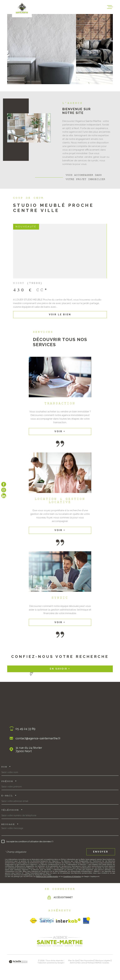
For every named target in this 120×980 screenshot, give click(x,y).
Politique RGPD (94, 963)
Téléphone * (12, 810)
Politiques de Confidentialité (47, 876)
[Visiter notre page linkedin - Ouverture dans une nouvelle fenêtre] (4, 496)
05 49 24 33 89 (25, 729)
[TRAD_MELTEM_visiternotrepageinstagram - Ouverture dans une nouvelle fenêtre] (4, 490)
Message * (10, 825)
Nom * (6, 767)
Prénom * (9, 782)
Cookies (106, 963)
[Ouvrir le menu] (110, 7)
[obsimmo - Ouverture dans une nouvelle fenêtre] (87, 921)
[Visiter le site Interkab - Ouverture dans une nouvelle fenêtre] (68, 921)
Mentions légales (103, 961)
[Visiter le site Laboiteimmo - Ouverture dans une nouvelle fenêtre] (18, 962)
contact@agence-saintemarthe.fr (38, 738)
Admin (73, 963)
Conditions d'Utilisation (72, 876)
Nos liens (81, 963)
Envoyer (101, 852)
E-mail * (9, 796)
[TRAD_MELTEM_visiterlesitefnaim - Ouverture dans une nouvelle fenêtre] (33, 921)
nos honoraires (87, 961)
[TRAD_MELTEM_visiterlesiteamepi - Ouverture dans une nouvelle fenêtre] (46, 921)
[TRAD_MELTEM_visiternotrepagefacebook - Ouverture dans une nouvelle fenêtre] (4, 484)
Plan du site (73, 961)
